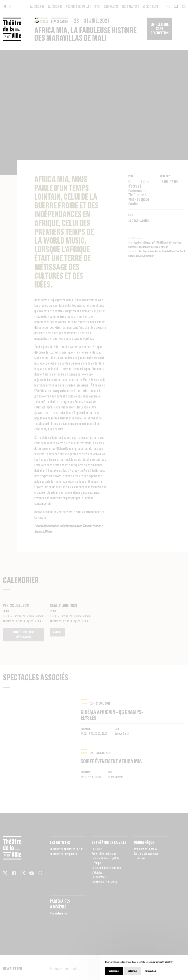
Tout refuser (132, 971)
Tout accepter (114, 971)
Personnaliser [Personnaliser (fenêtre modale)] (151, 971)
